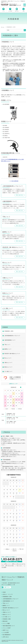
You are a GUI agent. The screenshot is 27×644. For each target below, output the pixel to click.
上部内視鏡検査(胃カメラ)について (12, 336)
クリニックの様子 (7, 628)
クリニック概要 (6, 623)
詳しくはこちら (20, 195)
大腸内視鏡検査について (10, 340)
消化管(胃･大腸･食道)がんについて (12, 354)
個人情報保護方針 (7, 635)
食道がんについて (8, 367)
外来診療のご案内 (7, 619)
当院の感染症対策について (9, 626)
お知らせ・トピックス (8, 594)
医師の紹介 (5, 621)
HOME (4, 592)
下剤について (7, 345)
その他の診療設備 (14, 181)
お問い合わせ (6, 637)
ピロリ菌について (8, 371)
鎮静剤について (8, 349)
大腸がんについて (8, 363)
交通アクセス (6, 630)
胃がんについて (8, 358)
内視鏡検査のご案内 (9, 331)
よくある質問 (6, 632)
